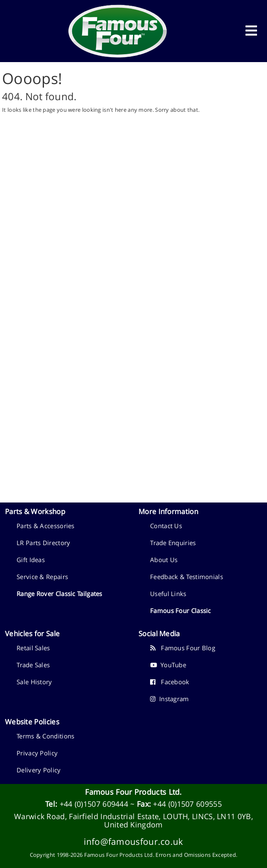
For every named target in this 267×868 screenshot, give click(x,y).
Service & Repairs (42, 577)
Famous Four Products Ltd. (133, 792)
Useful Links (168, 594)
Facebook (170, 682)
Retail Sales (33, 648)
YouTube (168, 665)
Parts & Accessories (46, 526)
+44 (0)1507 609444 (94, 804)
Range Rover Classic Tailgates (59, 594)
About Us (164, 560)
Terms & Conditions (45, 736)
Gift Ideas (31, 560)
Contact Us (166, 526)
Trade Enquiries (173, 543)
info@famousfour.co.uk (133, 841)
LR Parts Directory (43, 543)
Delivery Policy (39, 770)
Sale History (34, 682)
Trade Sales (33, 665)
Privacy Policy (37, 753)
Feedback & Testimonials (187, 577)
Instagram (170, 699)
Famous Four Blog (183, 648)
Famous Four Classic (181, 611)
